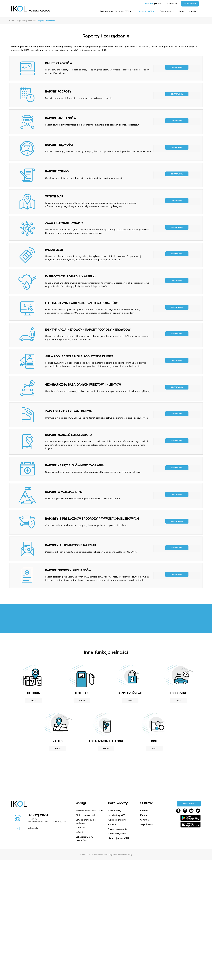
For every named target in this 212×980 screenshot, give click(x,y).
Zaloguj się (172, 4)
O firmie (144, 820)
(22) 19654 (158, 4)
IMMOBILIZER (54, 250)
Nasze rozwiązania (117, 829)
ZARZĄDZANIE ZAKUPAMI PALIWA (69, 411)
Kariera (144, 815)
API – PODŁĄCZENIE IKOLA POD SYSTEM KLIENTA (79, 356)
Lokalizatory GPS (146, 11)
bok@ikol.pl (33, 828)
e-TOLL (80, 832)
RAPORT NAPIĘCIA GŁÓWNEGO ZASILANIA (74, 465)
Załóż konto (190, 4)
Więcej (33, 700)
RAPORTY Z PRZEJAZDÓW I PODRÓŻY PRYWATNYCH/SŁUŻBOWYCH (92, 519)
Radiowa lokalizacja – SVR (89, 811)
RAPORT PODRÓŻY (58, 92)
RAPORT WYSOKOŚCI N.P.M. (64, 492)
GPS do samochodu (86, 815)
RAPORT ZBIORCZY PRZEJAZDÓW (68, 570)
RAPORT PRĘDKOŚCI (59, 145)
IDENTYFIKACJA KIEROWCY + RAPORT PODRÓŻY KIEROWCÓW (88, 330)
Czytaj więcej (177, 67)
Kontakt (192, 11)
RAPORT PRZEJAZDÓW (61, 118)
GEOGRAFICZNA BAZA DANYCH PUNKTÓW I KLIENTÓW (83, 385)
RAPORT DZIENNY (57, 171)
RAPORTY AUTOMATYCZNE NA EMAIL (71, 545)
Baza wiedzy (167, 11)
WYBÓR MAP (54, 197)
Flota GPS (81, 828)
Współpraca (146, 824)
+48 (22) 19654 (38, 815)
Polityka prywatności (99, 855)
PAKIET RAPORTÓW (59, 63)
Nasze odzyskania (117, 834)
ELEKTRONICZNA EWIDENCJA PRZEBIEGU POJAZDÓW (81, 303)
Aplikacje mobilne (117, 820)
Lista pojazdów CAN (118, 838)
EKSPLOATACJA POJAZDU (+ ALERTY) (70, 276)
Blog (181, 11)
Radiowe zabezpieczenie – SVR (116, 11)
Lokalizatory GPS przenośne (84, 839)
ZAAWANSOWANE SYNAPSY (64, 223)
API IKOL (112, 824)
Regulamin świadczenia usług (120, 855)
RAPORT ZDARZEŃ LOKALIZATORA (69, 435)
